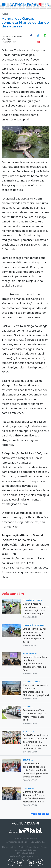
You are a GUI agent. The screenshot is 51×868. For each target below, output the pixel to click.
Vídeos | (45, 847)
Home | (6, 847)
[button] (3, 4)
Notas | (31, 847)
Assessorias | (22, 850)
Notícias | (14, 847)
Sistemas (32, 850)
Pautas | (23, 847)
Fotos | (38, 847)
